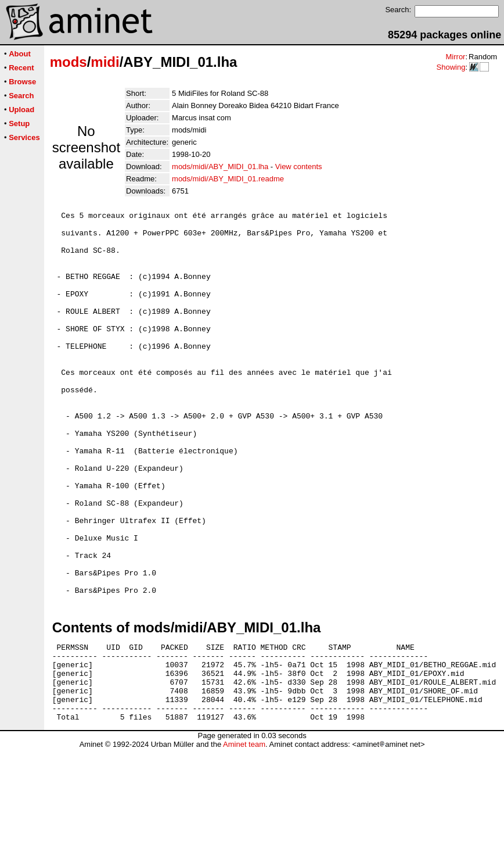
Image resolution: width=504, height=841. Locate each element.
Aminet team (244, 837)
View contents (299, 167)
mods (69, 62)
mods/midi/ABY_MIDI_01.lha (220, 167)
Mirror (455, 57)
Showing (451, 67)
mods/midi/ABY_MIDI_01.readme (228, 179)
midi (105, 62)
